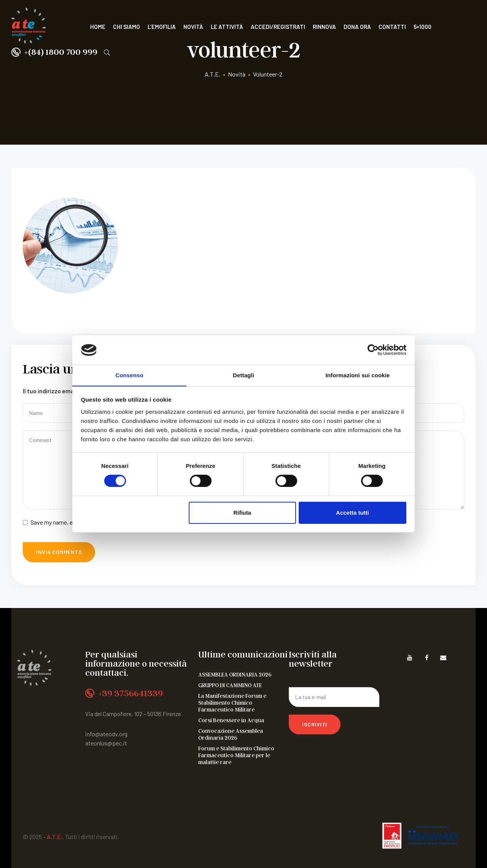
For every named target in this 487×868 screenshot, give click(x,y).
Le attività (227, 27)
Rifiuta (242, 513)
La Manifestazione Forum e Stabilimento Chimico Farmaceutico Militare (232, 702)
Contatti (392, 27)
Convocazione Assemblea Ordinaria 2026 (231, 734)
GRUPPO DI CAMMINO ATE (230, 685)
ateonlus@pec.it (106, 743)
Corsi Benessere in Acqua (231, 720)
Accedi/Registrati (278, 27)
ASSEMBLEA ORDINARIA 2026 (235, 674)
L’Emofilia (162, 27)
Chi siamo (127, 27)
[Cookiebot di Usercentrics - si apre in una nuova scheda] (373, 350)
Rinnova (324, 27)
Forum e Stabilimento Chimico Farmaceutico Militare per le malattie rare (236, 755)
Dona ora (357, 27)
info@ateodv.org (106, 734)
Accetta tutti (353, 513)
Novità (193, 27)
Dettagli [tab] (243, 375)
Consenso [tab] (129, 375)
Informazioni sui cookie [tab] (358, 375)
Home (98, 27)
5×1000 (423, 27)
